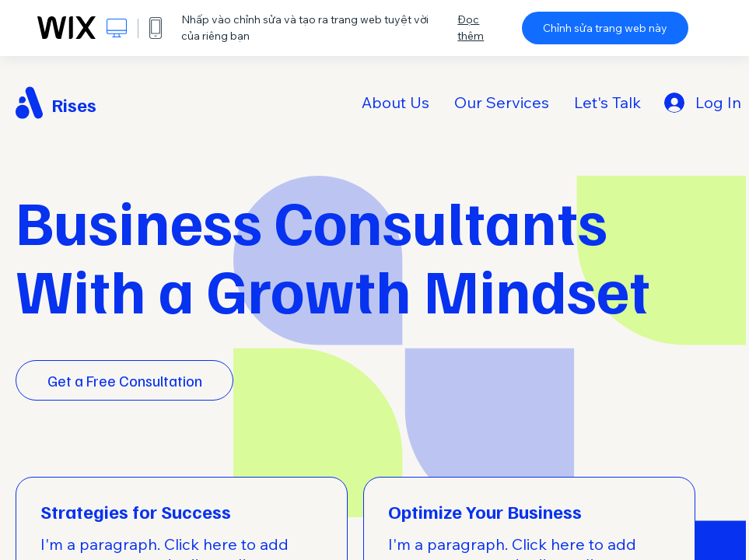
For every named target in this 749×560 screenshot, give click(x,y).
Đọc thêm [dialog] (471, 28)
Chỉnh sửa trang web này (605, 28)
